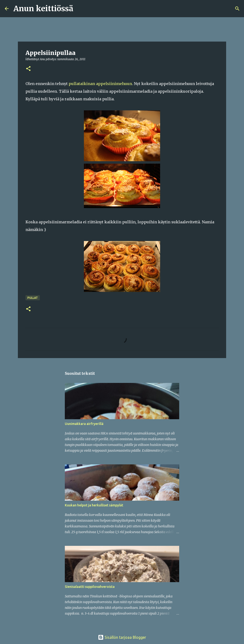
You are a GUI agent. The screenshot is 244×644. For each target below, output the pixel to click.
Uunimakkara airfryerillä (84, 424)
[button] (28, 69)
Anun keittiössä (43, 9)
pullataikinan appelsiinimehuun (100, 84)
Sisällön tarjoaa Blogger (122, 637)
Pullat (33, 298)
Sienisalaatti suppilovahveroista (90, 587)
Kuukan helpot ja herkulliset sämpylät (94, 505)
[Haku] (80, 9)
